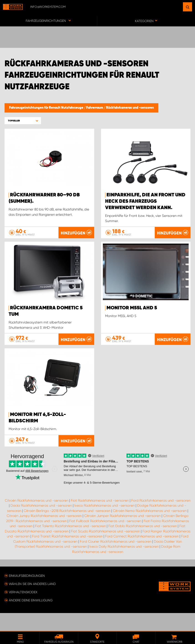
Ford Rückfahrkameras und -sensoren (161, 518)
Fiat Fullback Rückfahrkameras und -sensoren (105, 539)
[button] (23, 121)
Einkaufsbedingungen (27, 593)
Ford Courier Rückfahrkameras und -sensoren (116, 559)
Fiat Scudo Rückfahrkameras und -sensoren (105, 549)
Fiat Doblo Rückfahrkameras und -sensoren (143, 544)
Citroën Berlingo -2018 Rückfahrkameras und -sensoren (67, 529)
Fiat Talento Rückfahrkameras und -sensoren (70, 544)
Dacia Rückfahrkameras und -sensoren (41, 523)
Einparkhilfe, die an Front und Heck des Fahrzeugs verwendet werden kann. (145, 201)
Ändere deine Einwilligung (31, 618)
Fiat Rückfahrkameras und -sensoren (100, 518)
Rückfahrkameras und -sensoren (130, 108)
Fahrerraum (95, 108)
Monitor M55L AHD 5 (132, 308)
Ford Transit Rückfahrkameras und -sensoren (67, 554)
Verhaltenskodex (23, 610)
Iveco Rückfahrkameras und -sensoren (105, 523)
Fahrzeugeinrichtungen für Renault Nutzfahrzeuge (47, 108)
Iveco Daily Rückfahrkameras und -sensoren (124, 564)
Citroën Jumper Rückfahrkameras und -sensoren (122, 534)
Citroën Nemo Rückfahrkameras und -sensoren (150, 529)
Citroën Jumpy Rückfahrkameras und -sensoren (44, 534)
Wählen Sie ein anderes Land (32, 602)
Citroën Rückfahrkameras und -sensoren (37, 518)
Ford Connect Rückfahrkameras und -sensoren (142, 554)
